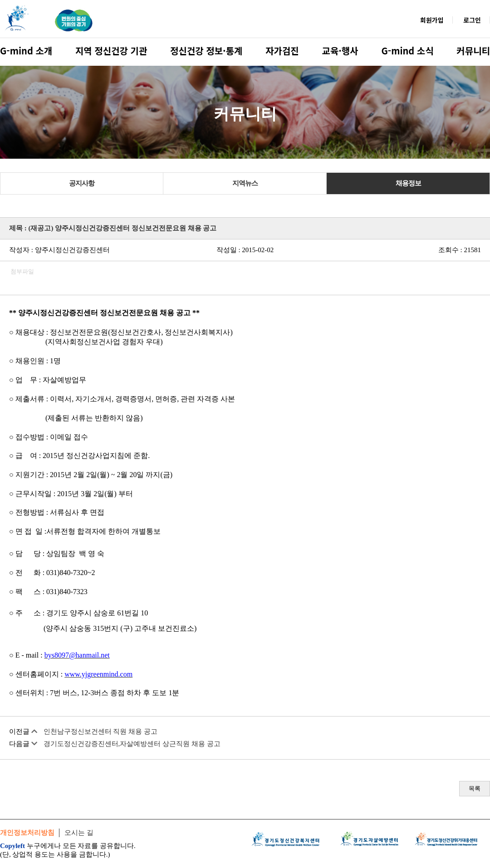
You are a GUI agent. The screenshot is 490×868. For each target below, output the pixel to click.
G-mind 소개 (26, 51)
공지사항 (82, 183)
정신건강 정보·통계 (206, 51)
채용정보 (408, 183)
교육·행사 (340, 51)
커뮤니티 (473, 51)
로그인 (472, 20)
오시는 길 (79, 833)
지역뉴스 (245, 183)
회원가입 (432, 20)
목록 (475, 788)
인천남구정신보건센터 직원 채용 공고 (100, 731)
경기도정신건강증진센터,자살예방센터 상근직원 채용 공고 (132, 744)
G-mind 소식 (407, 51)
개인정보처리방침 (27, 833)
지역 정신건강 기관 (111, 51)
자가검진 (282, 51)
